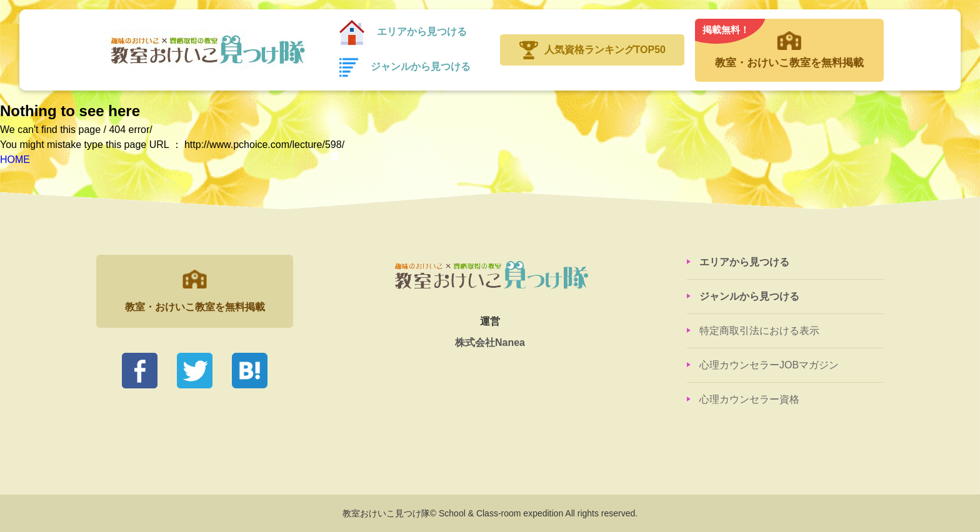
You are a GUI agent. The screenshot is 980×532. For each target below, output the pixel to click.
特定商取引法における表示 (759, 331)
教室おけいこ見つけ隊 (207, 50)
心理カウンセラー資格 (749, 399)
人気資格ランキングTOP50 (605, 50)
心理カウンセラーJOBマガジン (769, 365)
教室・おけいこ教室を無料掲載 (789, 44)
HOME (15, 160)
